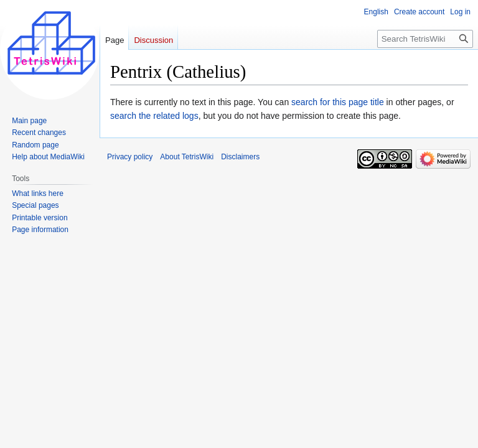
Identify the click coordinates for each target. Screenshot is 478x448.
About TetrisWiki (187, 157)
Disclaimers (240, 157)
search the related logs (154, 116)
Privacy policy (130, 157)
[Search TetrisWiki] (425, 39)
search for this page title (338, 102)
